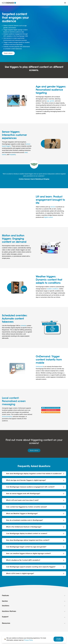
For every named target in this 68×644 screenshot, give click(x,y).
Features (5, 596)
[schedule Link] (23, 326)
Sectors (5, 601)
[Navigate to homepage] (9, 3)
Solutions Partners (9, 611)
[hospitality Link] (13, 155)
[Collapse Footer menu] (65, 596)
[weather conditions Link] (53, 289)
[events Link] (4, 155)
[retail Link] (26, 152)
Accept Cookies (59, 639)
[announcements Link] (7, 416)
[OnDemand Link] (39, 367)
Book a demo (8, 53)
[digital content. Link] (49, 217)
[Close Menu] (65, 3)
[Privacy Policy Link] (28, 640)
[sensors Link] (53, 207)
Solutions (6, 606)
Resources (6, 623)
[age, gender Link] (51, 101)
